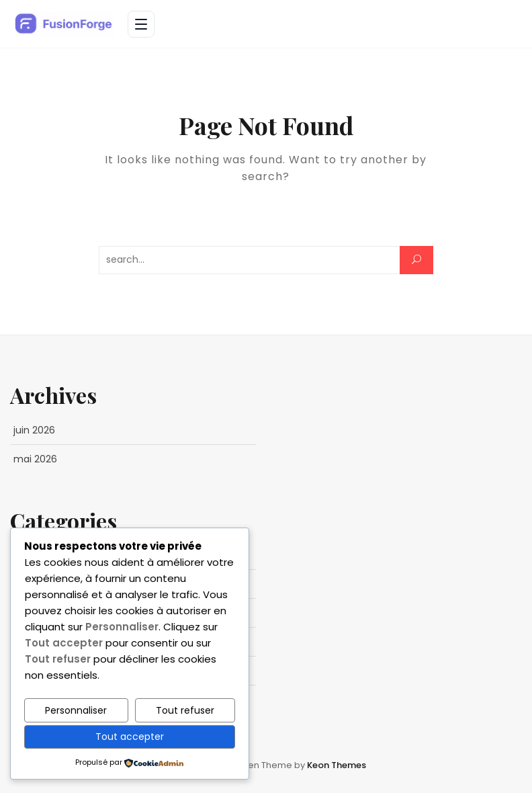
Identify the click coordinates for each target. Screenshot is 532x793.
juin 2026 (34, 430)
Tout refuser (185, 710)
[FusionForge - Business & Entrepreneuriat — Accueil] (64, 24)
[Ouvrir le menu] (141, 24)
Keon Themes (337, 765)
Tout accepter (130, 737)
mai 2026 (35, 459)
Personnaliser (76, 710)
